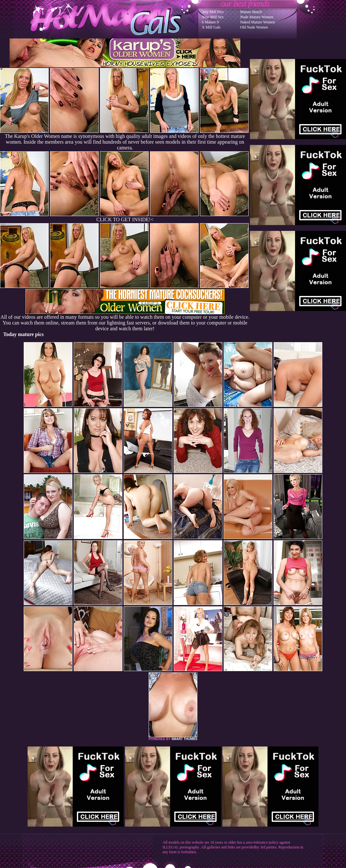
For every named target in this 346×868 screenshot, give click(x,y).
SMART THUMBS (184, 739)
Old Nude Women (254, 27)
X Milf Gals (211, 27)
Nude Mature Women (257, 17)
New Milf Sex (213, 17)
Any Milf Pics (213, 12)
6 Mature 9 (210, 22)
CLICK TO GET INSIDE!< (125, 219)
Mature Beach (251, 12)
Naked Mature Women (258, 22)
